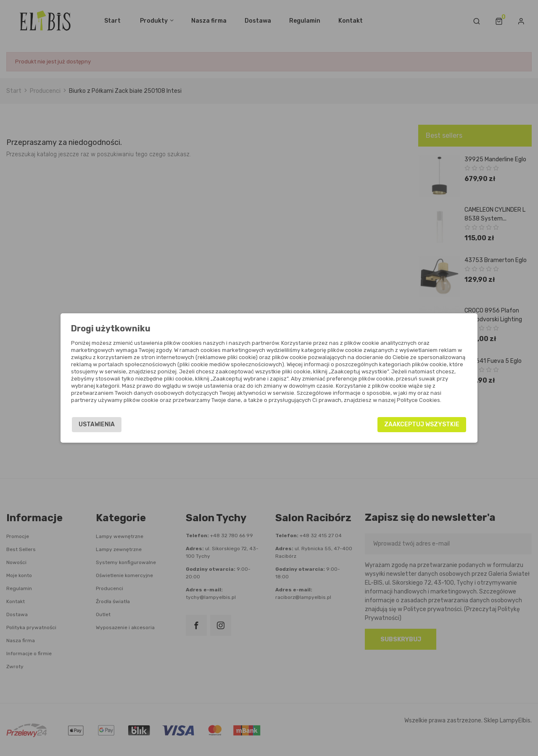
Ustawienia (100, 424)
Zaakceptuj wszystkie (418, 424)
